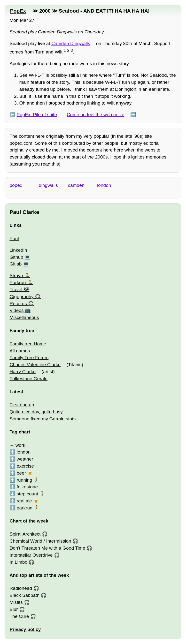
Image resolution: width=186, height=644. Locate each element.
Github (16, 257)
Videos (16, 310)
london (104, 185)
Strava (16, 276)
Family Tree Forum (29, 358)
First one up (22, 405)
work (20, 445)
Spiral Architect (25, 534)
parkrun (25, 508)
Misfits (16, 602)
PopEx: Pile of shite (37, 115)
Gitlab (15, 264)
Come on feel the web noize (96, 115)
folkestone (27, 487)
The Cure (19, 616)
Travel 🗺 (19, 290)
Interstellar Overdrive (31, 555)
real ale (24, 501)
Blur (14, 609)
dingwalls (48, 185)
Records (18, 304)
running (24, 480)
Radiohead (21, 588)
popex (16, 185)
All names (20, 351)
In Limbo (18, 562)
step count (27, 494)
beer (21, 473)
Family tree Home (28, 344)
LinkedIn (18, 250)
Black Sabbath (24, 595)
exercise (25, 466)
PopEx (18, 11)
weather (25, 459)
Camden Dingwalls (71, 43)
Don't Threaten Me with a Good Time (47, 548)
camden (76, 185)
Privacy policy (25, 629)
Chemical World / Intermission (40, 541)
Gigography (21, 297)
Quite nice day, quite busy (36, 412)
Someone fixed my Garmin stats (43, 419)
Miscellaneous (24, 317)
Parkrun (18, 283)
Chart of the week (29, 521)
